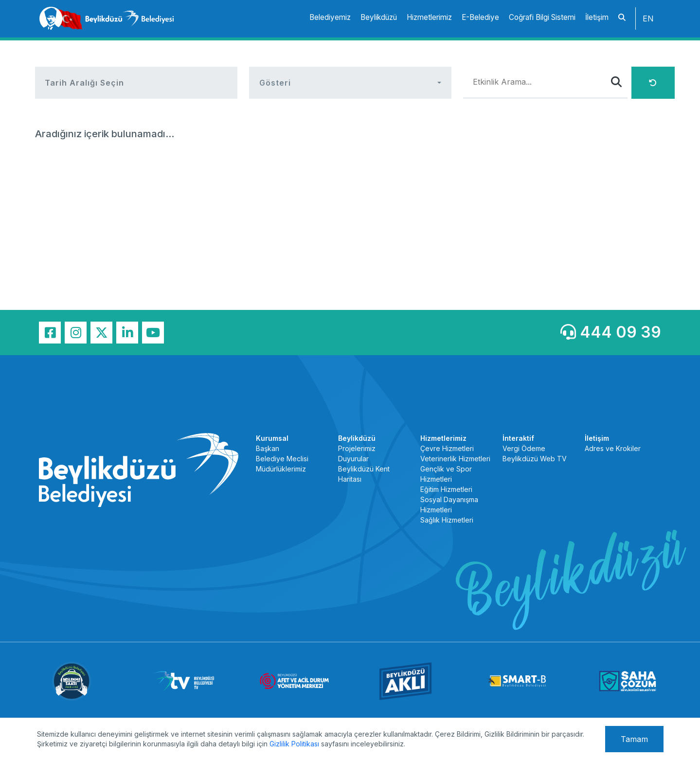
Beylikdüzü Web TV (535, 459)
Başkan (268, 448)
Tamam (634, 739)
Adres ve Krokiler (613, 448)
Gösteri (275, 83)
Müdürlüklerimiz (281, 469)
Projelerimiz (357, 448)
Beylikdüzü (379, 17)
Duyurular (353, 459)
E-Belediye (480, 17)
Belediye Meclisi (282, 459)
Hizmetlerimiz (429, 17)
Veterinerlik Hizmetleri (455, 459)
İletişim (597, 17)
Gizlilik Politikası (294, 744)
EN (648, 18)
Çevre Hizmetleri (447, 448)
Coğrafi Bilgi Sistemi (542, 17)
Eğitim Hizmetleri (446, 489)
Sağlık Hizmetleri (447, 520)
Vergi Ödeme (524, 448)
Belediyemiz (330, 17)
